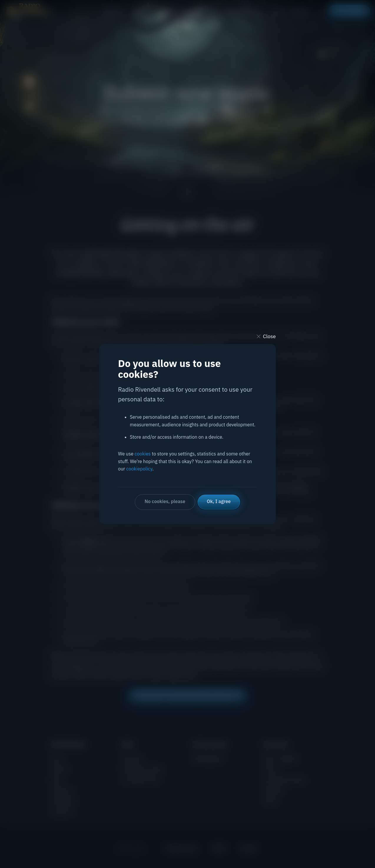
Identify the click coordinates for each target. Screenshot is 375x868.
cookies (143, 454)
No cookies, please (165, 501)
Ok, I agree (219, 501)
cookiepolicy (139, 469)
